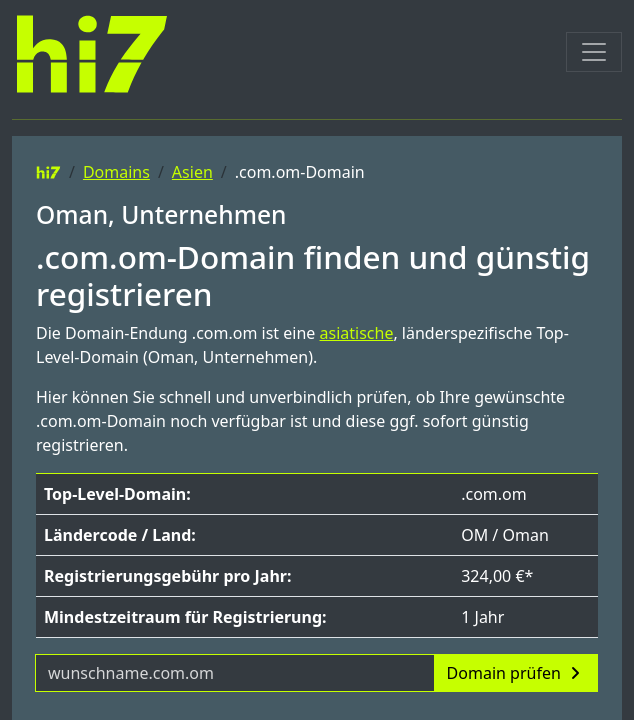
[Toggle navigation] (594, 52)
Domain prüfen (516, 673)
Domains (116, 172)
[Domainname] (235, 673)
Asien (192, 172)
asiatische (357, 333)
